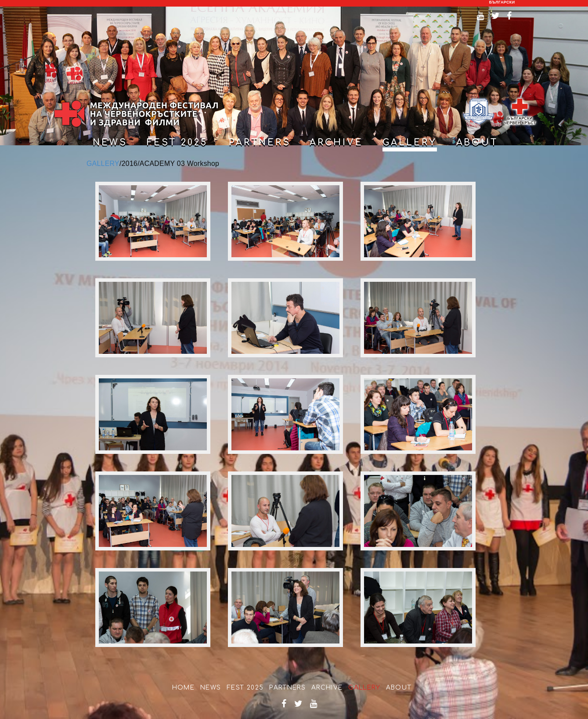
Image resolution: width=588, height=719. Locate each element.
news (110, 143)
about (477, 143)
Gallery (364, 688)
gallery (410, 143)
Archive (327, 688)
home (184, 688)
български (502, 2)
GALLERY (103, 164)
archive (336, 143)
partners (260, 143)
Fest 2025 (177, 143)
